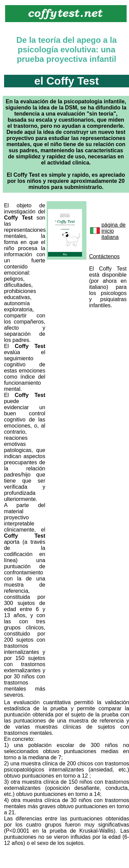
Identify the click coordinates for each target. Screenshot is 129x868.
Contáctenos (104, 256)
